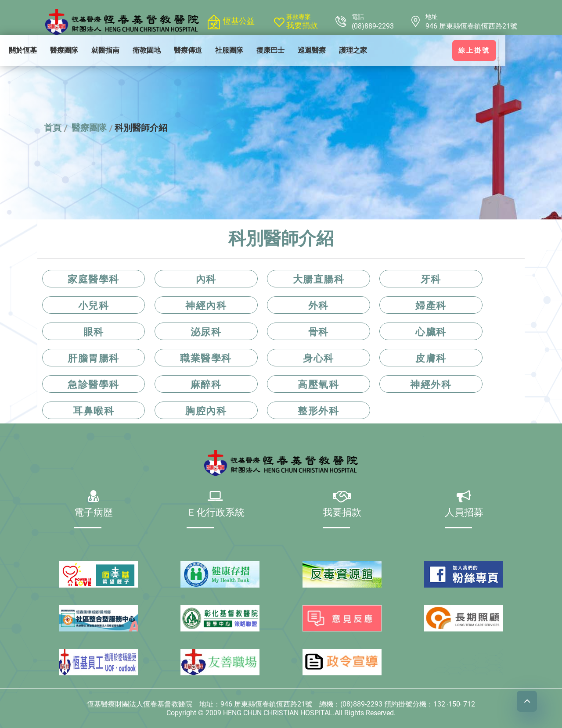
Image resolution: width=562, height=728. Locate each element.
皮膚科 (431, 358)
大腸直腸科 (319, 279)
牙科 (431, 279)
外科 (319, 305)
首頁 (53, 128)
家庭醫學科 (94, 279)
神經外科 (431, 384)
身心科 (319, 358)
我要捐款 (302, 25)
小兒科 (94, 305)
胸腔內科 (206, 411)
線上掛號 (503, 50)
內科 (206, 279)
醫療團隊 (89, 128)
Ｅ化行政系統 (216, 513)
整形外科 (318, 411)
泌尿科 (206, 332)
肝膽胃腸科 (94, 358)
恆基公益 (239, 21)
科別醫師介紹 (141, 128)
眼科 (94, 332)
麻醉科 (206, 384)
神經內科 (206, 305)
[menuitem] (51, 50)
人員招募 (464, 513)
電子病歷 (94, 513)
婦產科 (431, 305)
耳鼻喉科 (94, 411)
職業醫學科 (206, 358)
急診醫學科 (94, 384)
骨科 (319, 332)
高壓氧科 (318, 384)
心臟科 (431, 332)
